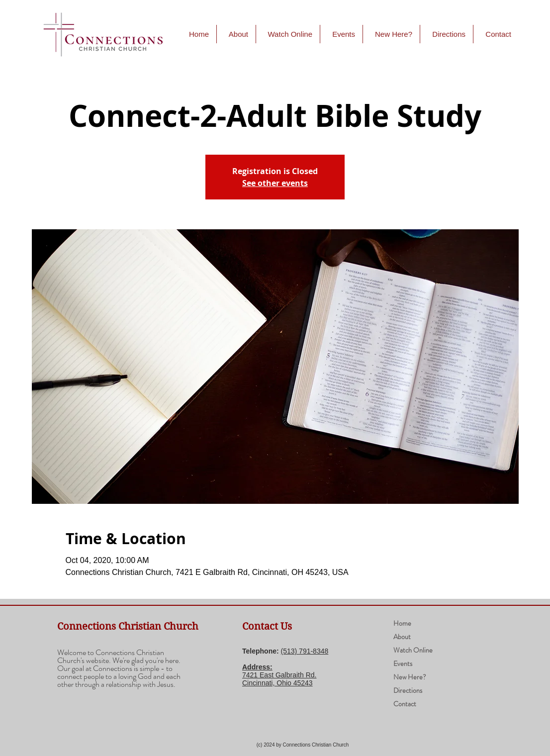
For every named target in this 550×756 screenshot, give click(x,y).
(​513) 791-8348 (305, 651)
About (402, 637)
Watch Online (413, 650)
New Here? (410, 677)
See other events (275, 183)
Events (403, 663)
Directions (408, 690)
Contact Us (267, 626)
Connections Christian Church (128, 626)
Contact (405, 704)
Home (402, 623)
